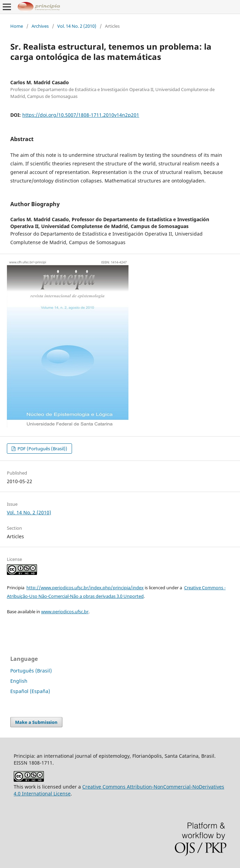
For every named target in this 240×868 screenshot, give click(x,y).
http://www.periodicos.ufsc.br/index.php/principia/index (85, 588)
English (19, 681)
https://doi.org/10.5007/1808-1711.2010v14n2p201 (81, 115)
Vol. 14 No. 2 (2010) (77, 26)
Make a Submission (36, 722)
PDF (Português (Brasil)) (42, 449)
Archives (40, 26)
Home (17, 26)
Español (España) (30, 691)
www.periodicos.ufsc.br (65, 612)
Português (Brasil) (31, 671)
